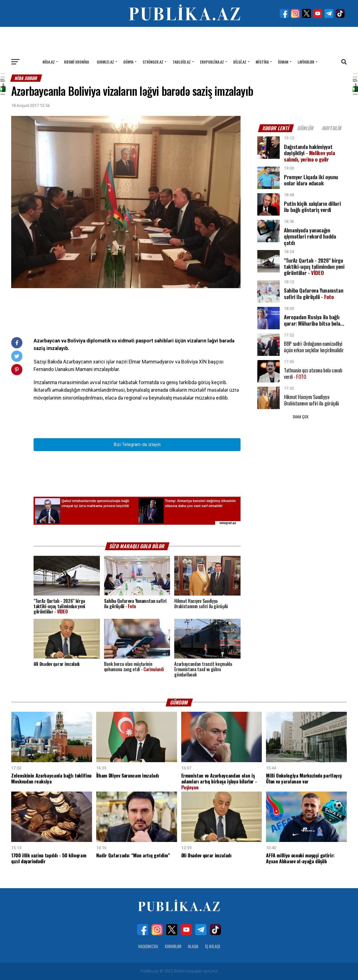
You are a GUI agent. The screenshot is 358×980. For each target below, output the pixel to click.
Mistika (262, 62)
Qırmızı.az (105, 62)
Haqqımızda (148, 946)
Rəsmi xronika (76, 62)
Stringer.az (153, 62)
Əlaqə (193, 946)
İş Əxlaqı (213, 946)
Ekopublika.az (212, 62)
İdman (283, 62)
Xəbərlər (173, 946)
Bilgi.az (240, 62)
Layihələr (306, 62)
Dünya (128, 62)
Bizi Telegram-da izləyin (137, 445)
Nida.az (49, 62)
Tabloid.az (182, 62)
